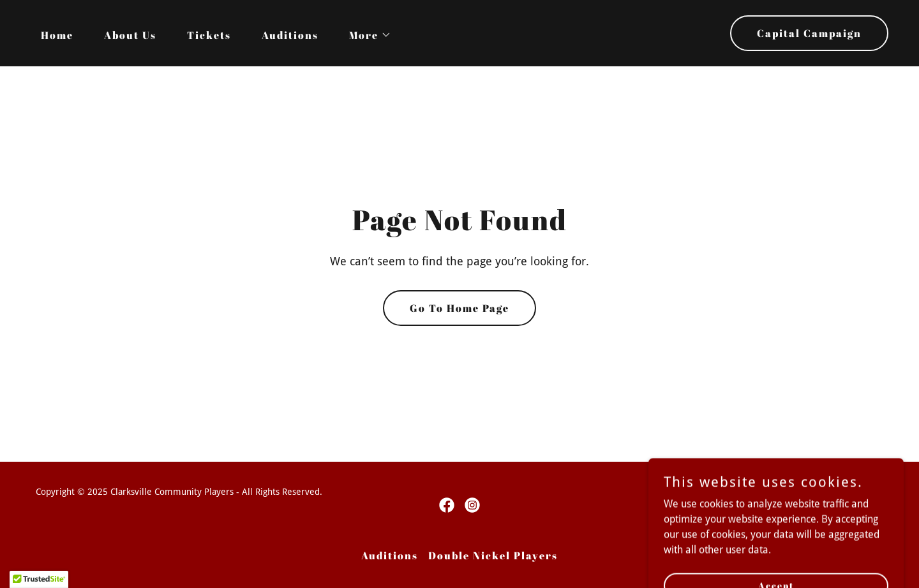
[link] (447, 505)
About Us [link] (130, 35)
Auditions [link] (290, 35)
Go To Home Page (459, 308)
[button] (365, 35)
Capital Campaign (809, 33)
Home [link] (57, 35)
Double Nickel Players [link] (493, 555)
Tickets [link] (209, 35)
